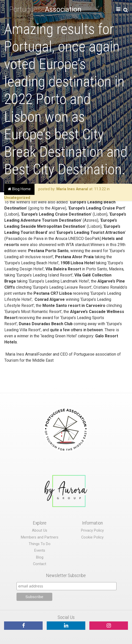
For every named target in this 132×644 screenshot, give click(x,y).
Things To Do (40, 544)
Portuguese (45, 9)
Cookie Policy (92, 537)
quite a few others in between (76, 330)
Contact (40, 564)
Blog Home (19, 189)
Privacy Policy (92, 530)
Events (40, 551)
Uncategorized (17, 198)
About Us (40, 530)
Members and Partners (40, 537)
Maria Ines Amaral (72, 189)
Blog (40, 557)
